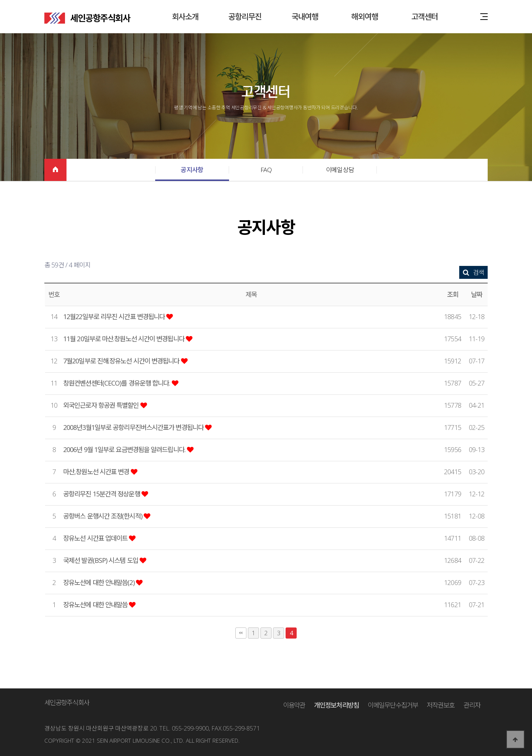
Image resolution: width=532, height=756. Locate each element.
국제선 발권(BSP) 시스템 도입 (101, 560)
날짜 (477, 294)
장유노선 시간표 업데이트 (96, 538)
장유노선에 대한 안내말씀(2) (100, 582)
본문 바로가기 (0, 0)
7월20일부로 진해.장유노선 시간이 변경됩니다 (122, 361)
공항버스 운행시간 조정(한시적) (103, 516)
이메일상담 (340, 170)
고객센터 (424, 16)
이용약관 (294, 705)
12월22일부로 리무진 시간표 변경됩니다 (115, 317)
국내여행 (305, 16)
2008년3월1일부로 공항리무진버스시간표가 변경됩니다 (134, 427)
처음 (241, 633)
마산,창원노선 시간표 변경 (97, 472)
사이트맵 (484, 16)
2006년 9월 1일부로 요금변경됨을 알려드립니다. (125, 449)
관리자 (472, 705)
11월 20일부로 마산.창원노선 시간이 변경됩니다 (125, 339)
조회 (453, 294)
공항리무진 (245, 16)
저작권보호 (441, 705)
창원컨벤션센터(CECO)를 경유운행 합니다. (117, 383)
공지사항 (192, 170)
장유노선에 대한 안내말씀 (96, 605)
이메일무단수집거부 (393, 705)
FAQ (266, 170)
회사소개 (185, 16)
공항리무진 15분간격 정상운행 (102, 494)
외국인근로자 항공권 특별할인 (102, 405)
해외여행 (365, 16)
